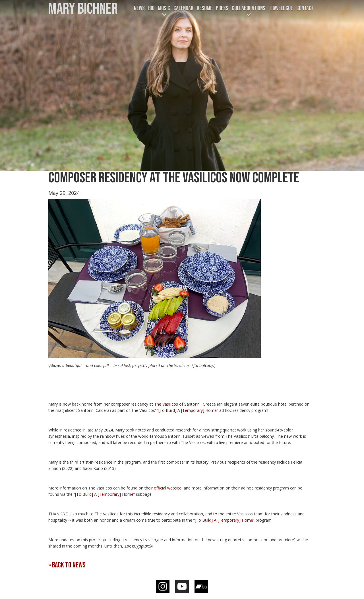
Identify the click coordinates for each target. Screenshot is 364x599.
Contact (305, 8)
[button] (164, 12)
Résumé (205, 8)
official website (168, 488)
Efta (255, 436)
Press (222, 8)
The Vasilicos (166, 404)
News (139, 8)
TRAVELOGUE (281, 8)
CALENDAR (183, 8)
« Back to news (67, 565)
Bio (151, 8)
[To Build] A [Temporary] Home (188, 410)
